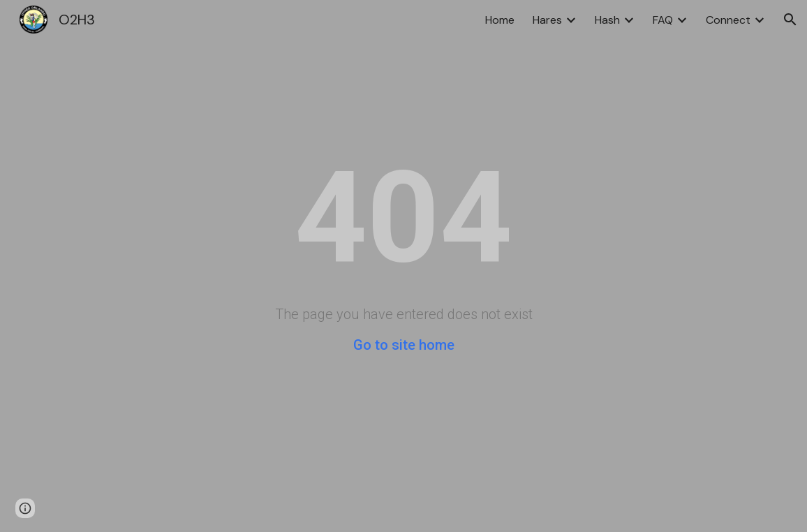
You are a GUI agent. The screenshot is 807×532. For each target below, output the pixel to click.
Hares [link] (547, 20)
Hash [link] (607, 20)
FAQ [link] (663, 20)
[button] (790, 20)
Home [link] (500, 20)
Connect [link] (728, 20)
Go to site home (404, 345)
